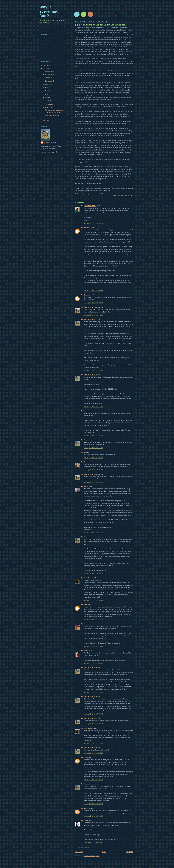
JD (85, 624)
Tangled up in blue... (91, 307)
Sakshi (86, 650)
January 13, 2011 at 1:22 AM (93, 370)
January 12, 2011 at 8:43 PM (93, 223)
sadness (130, 196)
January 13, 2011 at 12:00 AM (94, 303)
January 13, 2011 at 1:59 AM (93, 458)
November (49, 74)
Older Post (130, 852)
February (48, 104)
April (47, 97)
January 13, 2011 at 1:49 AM (93, 436)
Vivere (86, 820)
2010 (45, 121)
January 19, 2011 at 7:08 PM (93, 724)
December (49, 71)
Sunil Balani (88, 578)
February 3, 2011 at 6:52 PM (93, 843)
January (48, 107)
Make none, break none (52, 116)
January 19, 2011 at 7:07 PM (93, 714)
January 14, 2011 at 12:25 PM (94, 600)
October (48, 78)
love (119, 196)
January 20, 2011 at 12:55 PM (94, 753)
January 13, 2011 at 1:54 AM (93, 448)
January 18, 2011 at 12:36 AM (94, 663)
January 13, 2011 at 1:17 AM (93, 315)
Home (104, 852)
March (47, 101)
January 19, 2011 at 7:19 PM (93, 743)
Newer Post (79, 852)
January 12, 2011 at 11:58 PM (94, 291)
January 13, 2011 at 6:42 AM (93, 470)
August (47, 84)
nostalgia (124, 196)
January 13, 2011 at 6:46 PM (93, 482)
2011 (45, 69)
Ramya (86, 757)
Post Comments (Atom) (92, 856)
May (46, 94)
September (49, 81)
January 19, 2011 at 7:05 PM (93, 692)
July (46, 88)
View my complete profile (49, 152)
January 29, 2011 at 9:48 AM (93, 816)
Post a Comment (83, 847)
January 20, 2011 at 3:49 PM (93, 804)
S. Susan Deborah (90, 206)
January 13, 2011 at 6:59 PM (93, 574)
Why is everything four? (49, 11)
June (47, 91)
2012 (45, 65)
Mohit (86, 604)
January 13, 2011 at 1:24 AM (93, 407)
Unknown (87, 228)
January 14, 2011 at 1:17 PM (93, 620)
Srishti (86, 486)
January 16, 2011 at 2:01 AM (93, 646)
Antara (86, 808)
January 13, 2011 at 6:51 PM (93, 533)
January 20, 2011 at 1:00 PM (93, 780)
